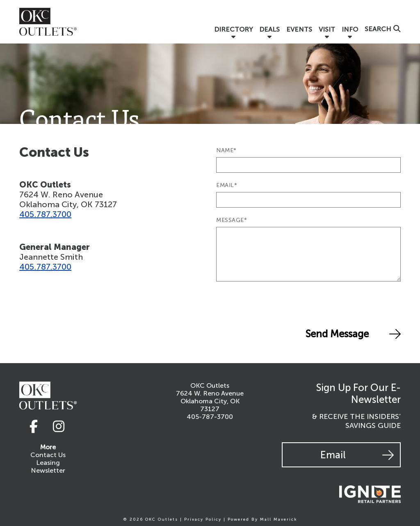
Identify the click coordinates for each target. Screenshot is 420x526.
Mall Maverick (279, 519)
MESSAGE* (232, 220)
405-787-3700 (210, 417)
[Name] (308, 165)
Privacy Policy (203, 519)
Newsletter (48, 470)
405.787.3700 (45, 214)
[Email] (308, 200)
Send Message (353, 334)
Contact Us (48, 455)
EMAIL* (227, 185)
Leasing (48, 463)
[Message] (308, 254)
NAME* (226, 150)
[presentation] (278, 304)
